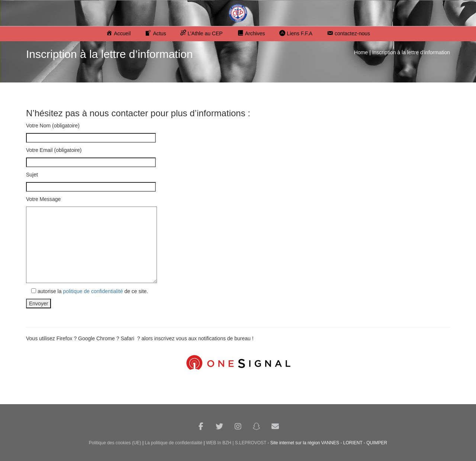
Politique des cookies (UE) (115, 443)
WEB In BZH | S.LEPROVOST (236, 443)
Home (361, 52)
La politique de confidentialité (173, 443)
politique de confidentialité (93, 291)
